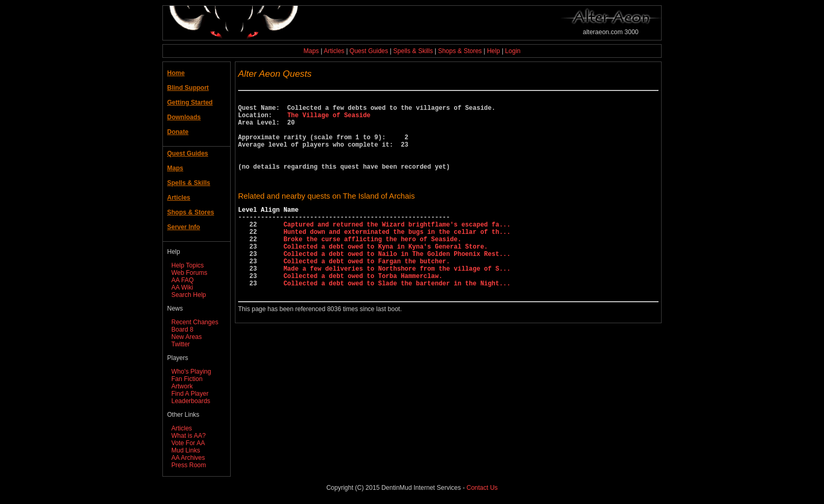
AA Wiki (182, 287)
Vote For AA (188, 443)
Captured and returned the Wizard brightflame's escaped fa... (397, 248)
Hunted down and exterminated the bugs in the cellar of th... (397, 257)
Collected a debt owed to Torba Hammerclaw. (363, 310)
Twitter (181, 344)
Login (513, 51)
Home (176, 73)
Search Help (189, 295)
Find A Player (190, 394)
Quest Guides (369, 51)
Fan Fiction (187, 379)
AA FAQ (183, 280)
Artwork (182, 386)
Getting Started (190, 102)
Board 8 (182, 330)
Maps (311, 51)
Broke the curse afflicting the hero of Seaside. (372, 266)
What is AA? (188, 436)
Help (494, 51)
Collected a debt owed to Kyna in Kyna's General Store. (385, 275)
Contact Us (482, 488)
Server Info (184, 227)
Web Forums (189, 273)
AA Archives (188, 458)
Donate (178, 132)
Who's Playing (191, 372)
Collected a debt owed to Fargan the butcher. (367, 292)
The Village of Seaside (329, 120)
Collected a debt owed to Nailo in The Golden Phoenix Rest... (397, 284)
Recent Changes (195, 322)
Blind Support (188, 88)
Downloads (184, 117)
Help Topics (188, 265)
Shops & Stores (460, 51)
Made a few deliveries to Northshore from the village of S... (397, 301)
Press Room (189, 465)
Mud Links (186, 450)
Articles (334, 51)
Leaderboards (191, 401)
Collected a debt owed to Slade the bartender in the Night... (397, 319)
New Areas (187, 337)
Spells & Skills (413, 51)
